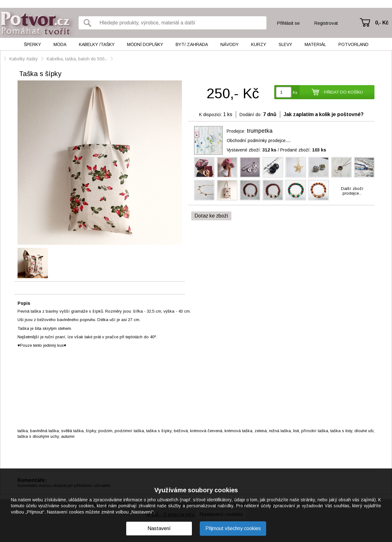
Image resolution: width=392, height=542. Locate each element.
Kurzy (259, 44)
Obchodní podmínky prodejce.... (259, 141)
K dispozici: (211, 115)
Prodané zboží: (303, 150)
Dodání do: (251, 115)
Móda (60, 44)
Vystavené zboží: (252, 150)
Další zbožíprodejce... (352, 191)
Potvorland (353, 44)
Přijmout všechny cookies (233, 528)
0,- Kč (382, 23)
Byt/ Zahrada (192, 44)
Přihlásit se (288, 23)
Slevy (285, 44)
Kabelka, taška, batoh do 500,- (77, 59)
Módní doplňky (145, 44)
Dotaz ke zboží (211, 216)
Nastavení (159, 528)
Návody (230, 44)
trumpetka (260, 131)
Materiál (315, 44)
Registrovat (326, 23)
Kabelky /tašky (97, 44)
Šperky (32, 44)
